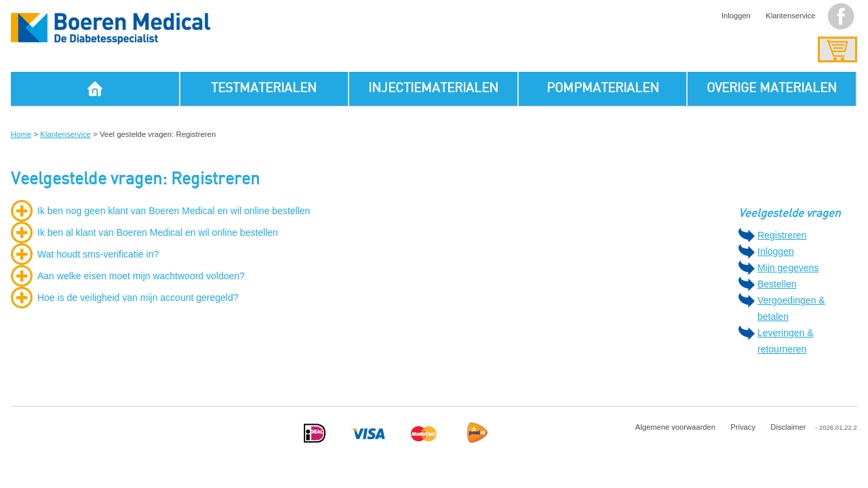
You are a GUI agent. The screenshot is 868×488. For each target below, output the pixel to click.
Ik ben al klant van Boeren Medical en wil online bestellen (158, 232)
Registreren (782, 235)
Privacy (743, 427)
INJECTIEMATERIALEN (433, 88)
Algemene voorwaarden (675, 427)
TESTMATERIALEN (264, 88)
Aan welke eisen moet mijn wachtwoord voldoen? (141, 276)
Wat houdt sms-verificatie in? (98, 254)
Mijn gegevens (788, 268)
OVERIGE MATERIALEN (772, 88)
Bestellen (777, 284)
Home (21, 134)
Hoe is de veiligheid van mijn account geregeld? (138, 298)
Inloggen (736, 16)
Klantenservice (790, 16)
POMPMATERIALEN (603, 88)
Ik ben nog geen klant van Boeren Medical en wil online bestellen (174, 211)
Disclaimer (788, 427)
